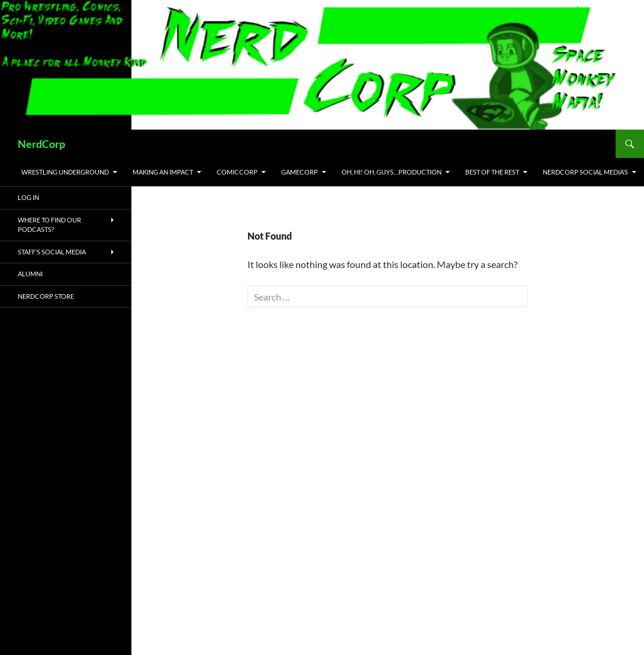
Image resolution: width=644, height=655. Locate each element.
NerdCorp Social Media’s (585, 172)
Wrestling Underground (65, 172)
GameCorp (300, 172)
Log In (28, 197)
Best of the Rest (492, 172)
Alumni (30, 274)
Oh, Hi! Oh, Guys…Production (392, 172)
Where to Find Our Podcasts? (49, 225)
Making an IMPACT (163, 172)
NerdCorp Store (46, 296)
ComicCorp (237, 172)
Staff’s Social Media (52, 252)
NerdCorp (41, 144)
